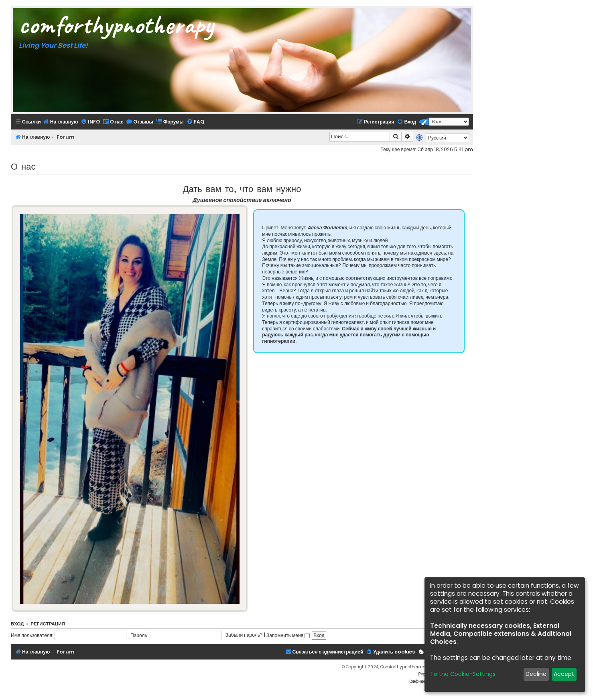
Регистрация (48, 624)
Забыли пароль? (244, 635)
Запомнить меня (288, 635)
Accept (564, 674)
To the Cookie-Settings (463, 674)
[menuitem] (60, 122)
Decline (536, 674)
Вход (17, 624)
